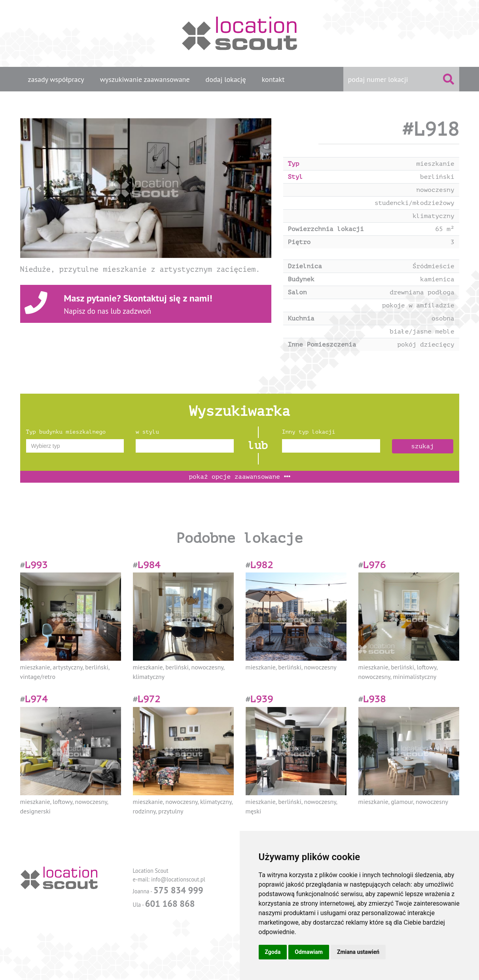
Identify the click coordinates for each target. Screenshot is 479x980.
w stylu (147, 432)
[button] (39, 188)
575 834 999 (178, 890)
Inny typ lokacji (309, 432)
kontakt (273, 79)
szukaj (422, 446)
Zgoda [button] (273, 952)
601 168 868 (170, 903)
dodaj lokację (226, 79)
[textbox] (75, 446)
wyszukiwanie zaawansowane (145, 79)
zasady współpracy (56, 79)
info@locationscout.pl (178, 879)
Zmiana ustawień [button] (358, 952)
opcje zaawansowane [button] (239, 477)
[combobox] (75, 446)
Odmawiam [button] (309, 952)
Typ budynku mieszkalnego (66, 432)
